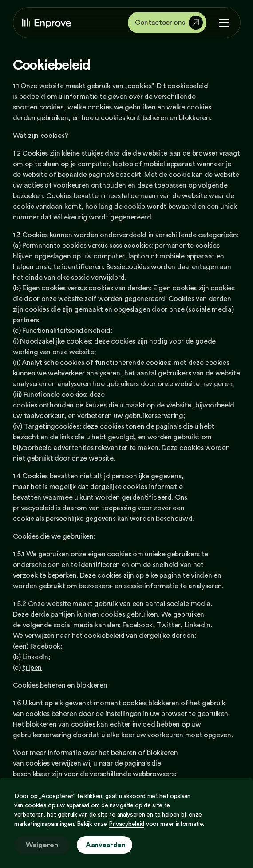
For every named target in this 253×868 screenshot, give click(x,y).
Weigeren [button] (42, 845)
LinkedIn (35, 657)
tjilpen (32, 668)
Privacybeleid (126, 824)
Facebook (45, 646)
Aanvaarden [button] (106, 845)
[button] (222, 23)
